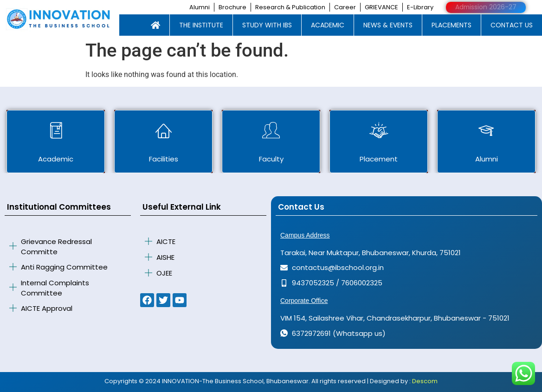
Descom (425, 381)
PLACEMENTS (452, 25)
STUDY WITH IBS (267, 25)
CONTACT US (512, 25)
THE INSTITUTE (201, 25)
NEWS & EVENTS (388, 25)
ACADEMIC (328, 25)
